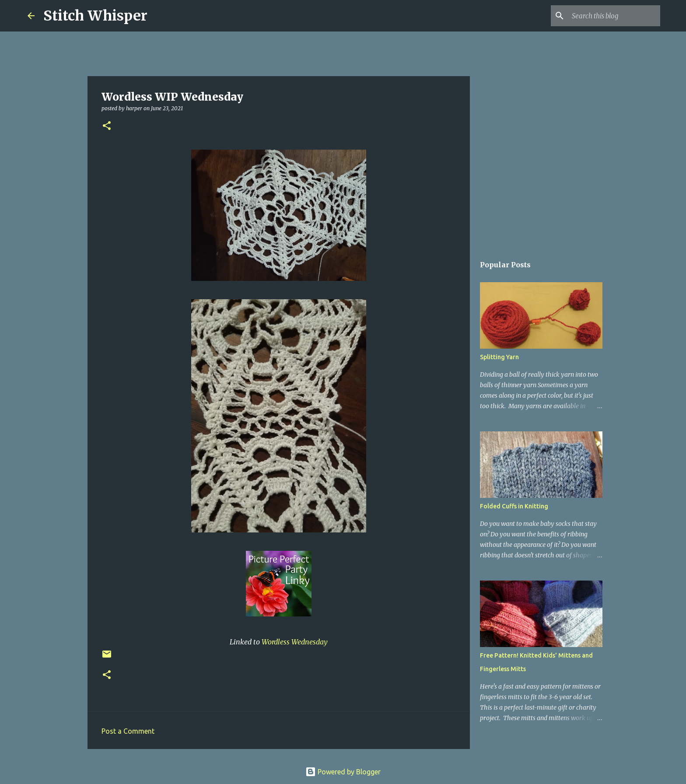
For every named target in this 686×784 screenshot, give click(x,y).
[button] (107, 126)
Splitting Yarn (499, 357)
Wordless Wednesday (295, 642)
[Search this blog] (614, 16)
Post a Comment (128, 731)
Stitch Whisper (95, 16)
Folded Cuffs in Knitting (514, 506)
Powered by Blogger (343, 772)
